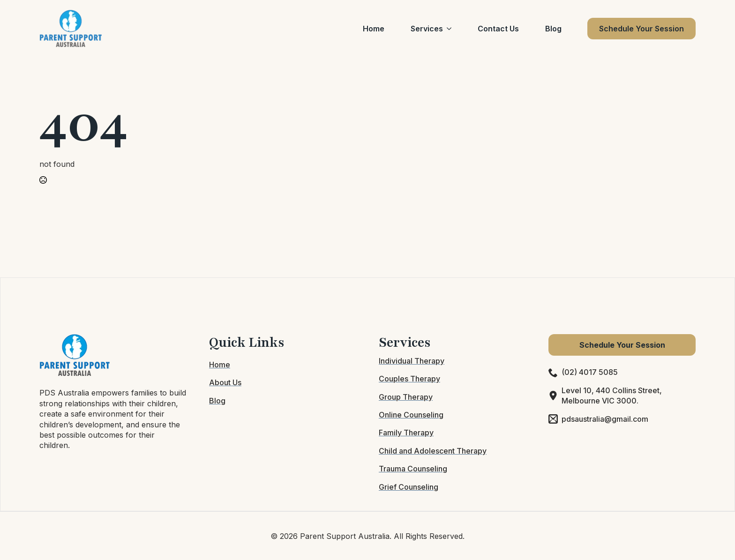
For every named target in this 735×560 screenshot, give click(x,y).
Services (427, 29)
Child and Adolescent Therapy (433, 451)
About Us (225, 382)
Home (374, 29)
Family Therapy (406, 433)
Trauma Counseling (413, 469)
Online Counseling (411, 415)
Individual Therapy (412, 361)
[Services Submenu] (451, 29)
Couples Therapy (409, 379)
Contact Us (498, 29)
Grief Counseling (409, 487)
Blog (553, 29)
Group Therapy (406, 397)
